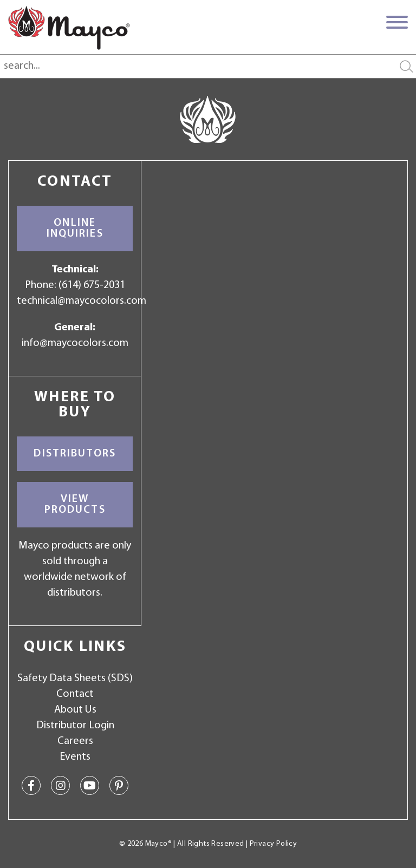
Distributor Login (75, 726)
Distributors (75, 454)
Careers (75, 741)
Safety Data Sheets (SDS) (75, 678)
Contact (75, 694)
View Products (75, 505)
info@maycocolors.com (75, 343)
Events (75, 757)
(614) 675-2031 (92, 285)
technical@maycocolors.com (82, 301)
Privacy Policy (273, 844)
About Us (75, 710)
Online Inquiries (75, 229)
